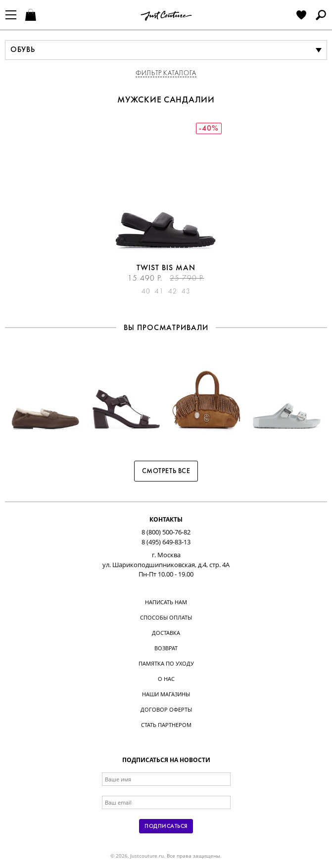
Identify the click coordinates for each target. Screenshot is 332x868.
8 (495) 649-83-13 (166, 542)
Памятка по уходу (166, 663)
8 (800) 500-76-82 (166, 532)
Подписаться (166, 826)
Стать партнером (166, 725)
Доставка (166, 633)
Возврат (166, 648)
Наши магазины (166, 694)
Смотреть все (166, 471)
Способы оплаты (166, 617)
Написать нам (166, 602)
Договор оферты (166, 709)
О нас (166, 679)
